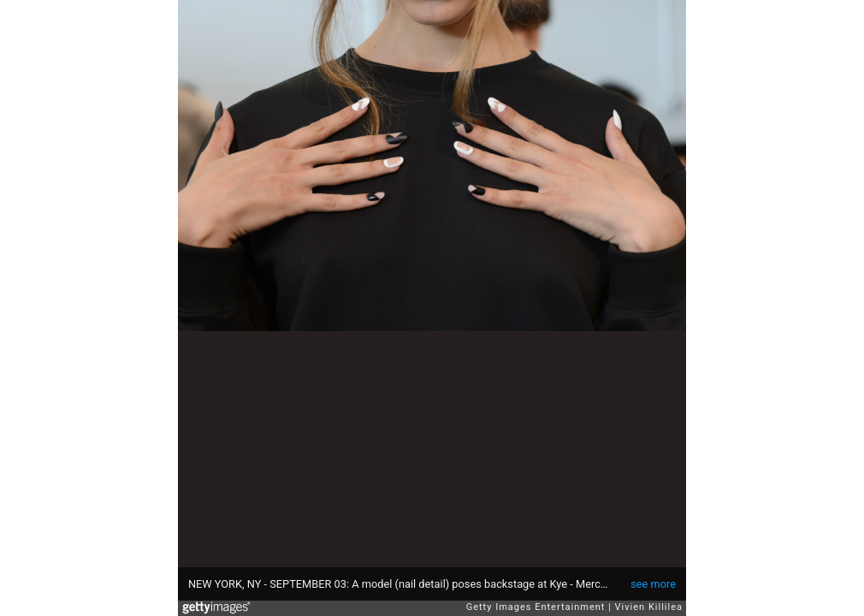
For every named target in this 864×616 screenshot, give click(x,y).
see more (653, 584)
